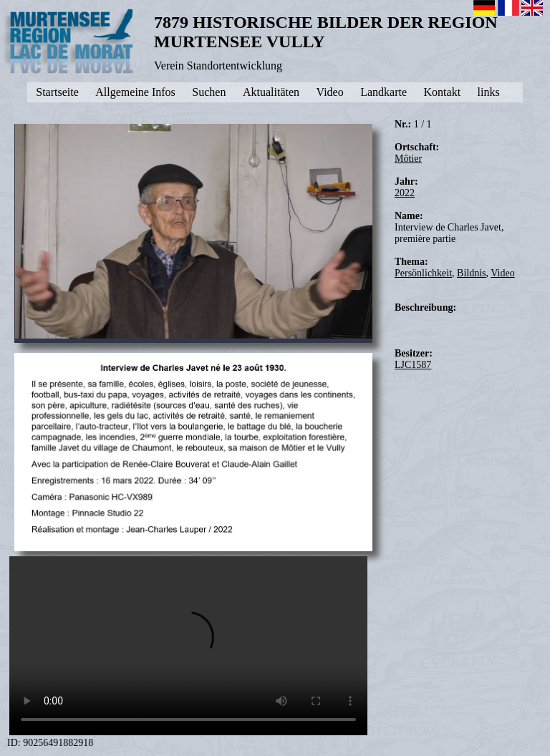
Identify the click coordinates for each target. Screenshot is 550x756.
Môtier (408, 159)
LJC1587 (413, 365)
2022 (405, 193)
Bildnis (471, 273)
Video (502, 273)
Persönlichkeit (423, 273)
